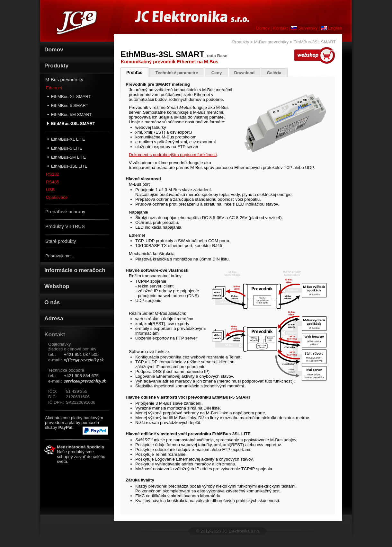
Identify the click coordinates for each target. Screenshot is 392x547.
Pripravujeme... (60, 256)
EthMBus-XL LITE (66, 139)
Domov (263, 28)
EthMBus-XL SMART (69, 96)
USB (50, 190)
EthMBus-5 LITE (65, 148)
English (332, 28)
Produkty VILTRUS (65, 226)
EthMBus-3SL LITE (67, 166)
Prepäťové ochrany (65, 212)
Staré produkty (61, 241)
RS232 (53, 174)
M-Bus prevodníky (64, 80)
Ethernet (54, 88)
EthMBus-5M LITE (67, 157)
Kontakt (280, 28)
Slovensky (304, 28)
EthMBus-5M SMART (70, 114)
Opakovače (57, 197)
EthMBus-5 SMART (68, 105)
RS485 (53, 182)
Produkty (241, 42)
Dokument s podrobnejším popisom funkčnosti (173, 155)
